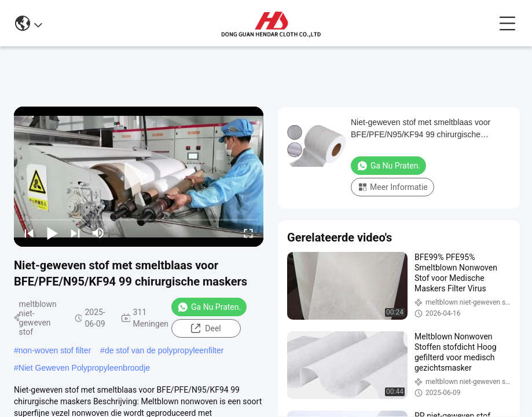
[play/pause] (52, 233)
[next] (75, 233)
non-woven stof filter (55, 350)
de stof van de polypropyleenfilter (164, 350)
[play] (139, 177)
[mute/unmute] (98, 233)
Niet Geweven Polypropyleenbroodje (84, 368)
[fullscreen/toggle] (248, 233)
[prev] (29, 233)
